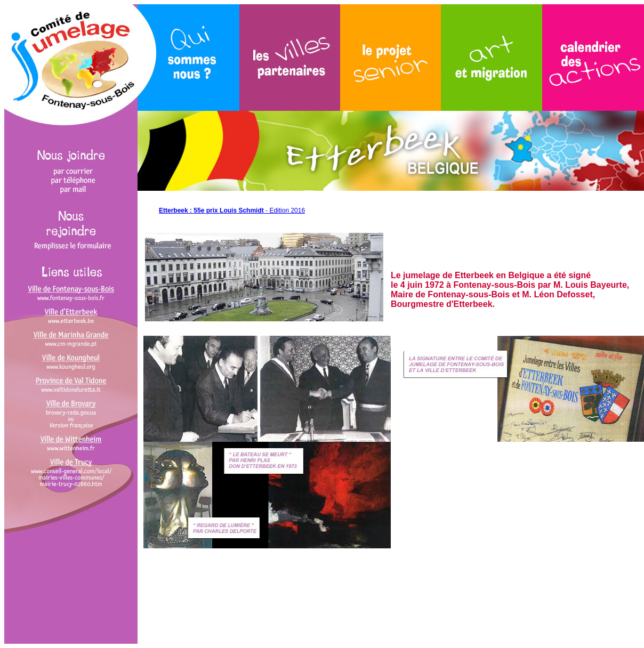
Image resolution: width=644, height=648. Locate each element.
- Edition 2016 (284, 210)
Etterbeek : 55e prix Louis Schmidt (211, 210)
